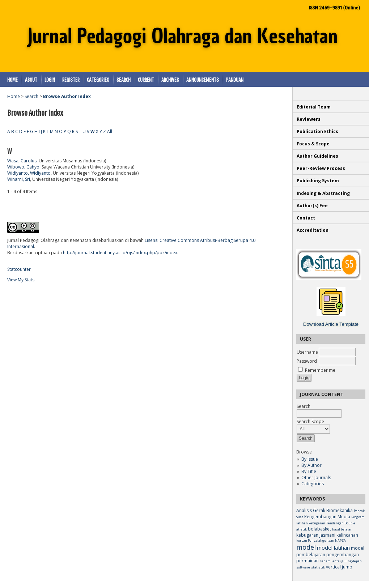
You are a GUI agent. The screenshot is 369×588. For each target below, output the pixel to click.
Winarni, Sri (19, 179)
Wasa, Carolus (22, 161)
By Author (311, 465)
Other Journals (316, 478)
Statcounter (19, 269)
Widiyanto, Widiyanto (29, 173)
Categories (313, 484)
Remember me (320, 370)
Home (12, 79)
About (31, 79)
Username (307, 352)
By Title (309, 471)
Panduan (235, 79)
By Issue (310, 459)
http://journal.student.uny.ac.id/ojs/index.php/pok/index (120, 253)
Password (307, 361)
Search (124, 79)
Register (71, 79)
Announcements (203, 79)
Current (146, 79)
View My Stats (21, 280)
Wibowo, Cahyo (23, 167)
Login (50, 79)
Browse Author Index (67, 96)
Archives (170, 79)
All (110, 131)
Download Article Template (331, 324)
